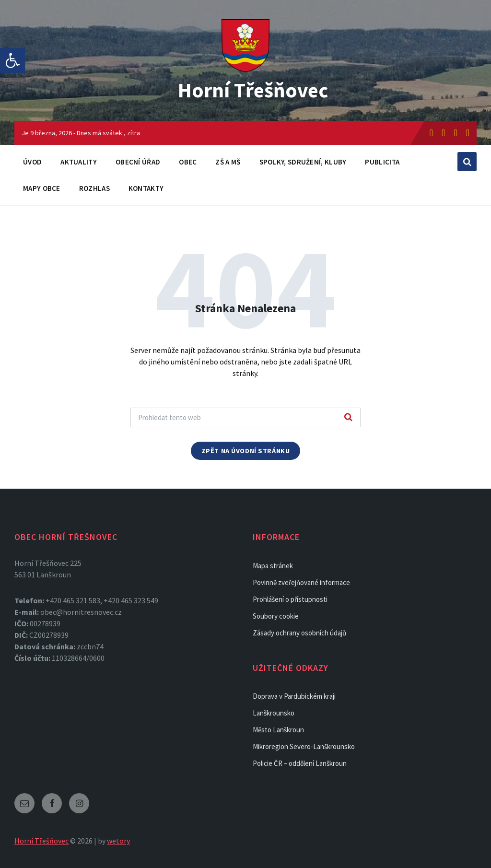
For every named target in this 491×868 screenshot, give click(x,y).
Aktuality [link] (79, 162)
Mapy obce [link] (42, 188)
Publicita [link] (382, 162)
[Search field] (245, 417)
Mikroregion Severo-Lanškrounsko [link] (304, 746)
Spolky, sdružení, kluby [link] (303, 162)
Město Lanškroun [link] (278, 730)
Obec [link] (188, 162)
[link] (12, 60)
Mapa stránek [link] (273, 566)
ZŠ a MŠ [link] (228, 162)
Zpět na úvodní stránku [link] (246, 451)
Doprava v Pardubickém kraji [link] (294, 696)
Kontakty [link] (146, 188)
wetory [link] (118, 841)
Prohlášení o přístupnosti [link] (290, 599)
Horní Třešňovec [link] (253, 89)
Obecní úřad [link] (138, 162)
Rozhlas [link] (94, 188)
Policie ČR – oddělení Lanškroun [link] (300, 763)
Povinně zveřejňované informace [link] (301, 582)
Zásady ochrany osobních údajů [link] (299, 633)
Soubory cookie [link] (276, 616)
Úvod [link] (32, 162)
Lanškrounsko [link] (274, 713)
